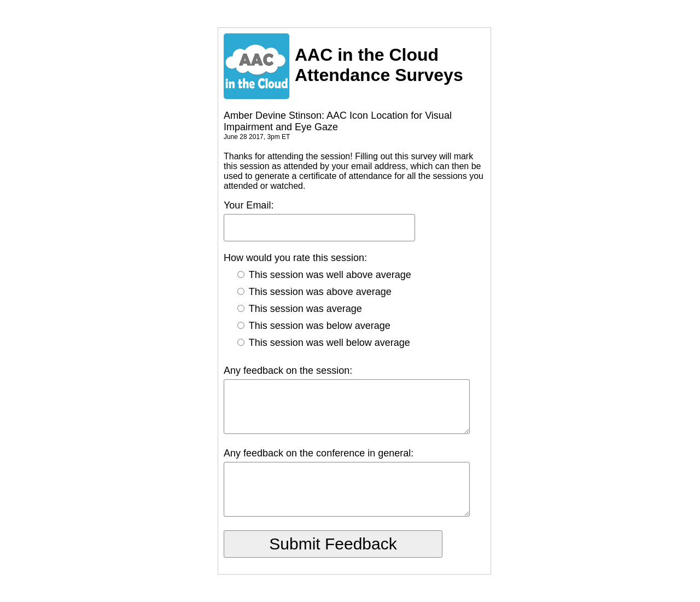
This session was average (300, 309)
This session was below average (314, 326)
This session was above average (314, 292)
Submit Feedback (333, 544)
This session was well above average (324, 275)
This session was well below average (324, 343)
